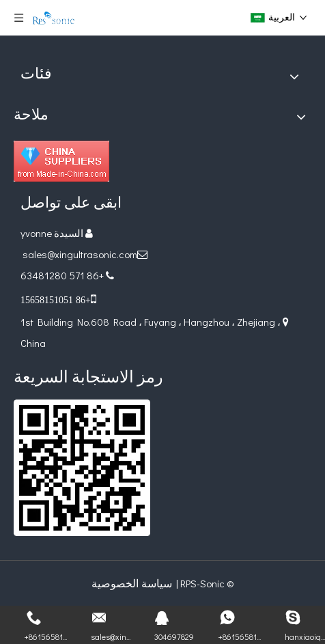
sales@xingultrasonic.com (79, 254)
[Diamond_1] (61, 161)
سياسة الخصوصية (132, 583)
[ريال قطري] (82, 468)
